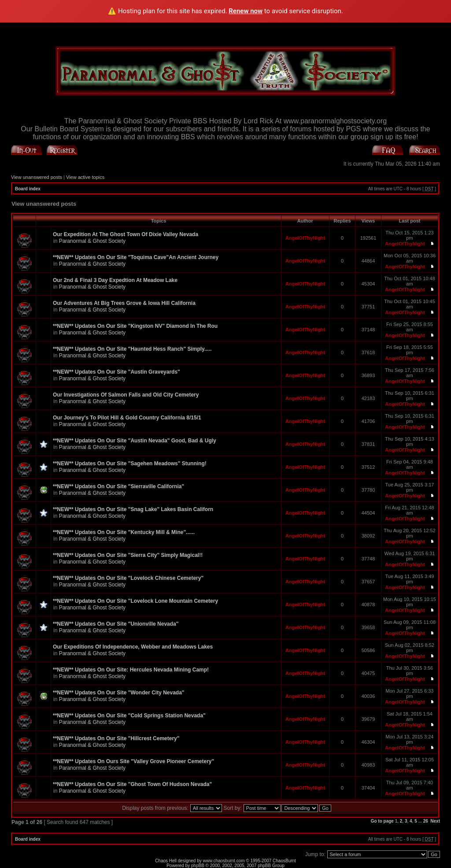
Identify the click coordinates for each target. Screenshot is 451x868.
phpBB (198, 866)
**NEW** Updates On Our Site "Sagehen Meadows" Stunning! (130, 464)
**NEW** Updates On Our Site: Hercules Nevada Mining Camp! (131, 670)
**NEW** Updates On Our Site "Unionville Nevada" (116, 624)
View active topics (85, 177)
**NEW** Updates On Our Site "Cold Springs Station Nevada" (129, 716)
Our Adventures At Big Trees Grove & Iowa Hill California (124, 303)
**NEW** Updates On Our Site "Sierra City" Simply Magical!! (128, 555)
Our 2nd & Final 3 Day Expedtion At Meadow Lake (115, 280)
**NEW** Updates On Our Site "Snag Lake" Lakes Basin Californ (133, 509)
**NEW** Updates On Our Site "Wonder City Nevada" (119, 693)
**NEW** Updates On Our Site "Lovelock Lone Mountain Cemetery (135, 601)
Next (435, 821)
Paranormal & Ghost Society (92, 241)
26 (426, 821)
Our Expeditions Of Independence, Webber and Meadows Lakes (133, 647)
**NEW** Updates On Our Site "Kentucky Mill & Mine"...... (124, 532)
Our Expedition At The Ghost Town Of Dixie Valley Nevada (126, 234)
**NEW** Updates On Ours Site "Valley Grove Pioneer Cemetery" (133, 761)
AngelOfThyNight (305, 238)
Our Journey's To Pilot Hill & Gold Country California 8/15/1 (127, 418)
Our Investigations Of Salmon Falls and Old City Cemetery (126, 395)
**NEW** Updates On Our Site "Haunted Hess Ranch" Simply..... (132, 349)
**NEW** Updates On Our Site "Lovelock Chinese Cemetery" (128, 578)
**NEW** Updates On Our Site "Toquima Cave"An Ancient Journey (136, 257)
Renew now (246, 11)
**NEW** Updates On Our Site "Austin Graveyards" (116, 372)
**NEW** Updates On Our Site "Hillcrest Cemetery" (116, 738)
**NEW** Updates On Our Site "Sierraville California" (118, 486)
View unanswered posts (37, 177)
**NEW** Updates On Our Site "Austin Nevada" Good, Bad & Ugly (135, 441)
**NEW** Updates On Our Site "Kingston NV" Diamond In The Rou (135, 326)
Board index (28, 189)
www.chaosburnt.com (224, 861)
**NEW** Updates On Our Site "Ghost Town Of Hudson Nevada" (132, 784)
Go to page (382, 821)
